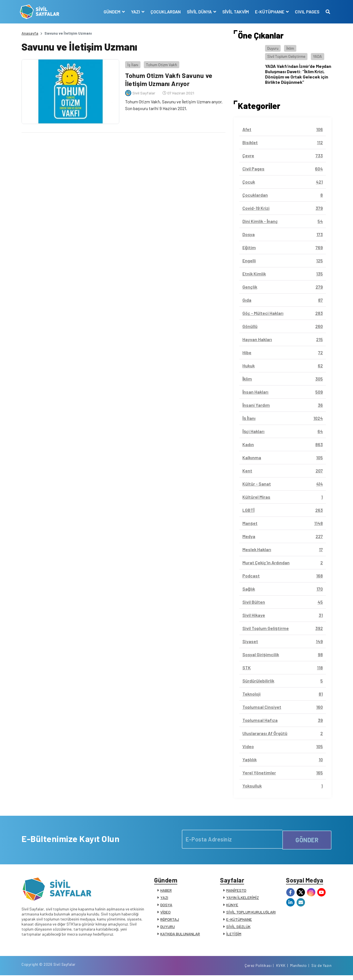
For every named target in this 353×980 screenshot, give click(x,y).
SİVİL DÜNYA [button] (198, 12)
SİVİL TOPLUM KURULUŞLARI (251, 914)
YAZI (164, 899)
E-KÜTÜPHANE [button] (268, 12)
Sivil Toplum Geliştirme (286, 56)
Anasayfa (30, 33)
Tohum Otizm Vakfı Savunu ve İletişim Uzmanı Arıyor (169, 78)
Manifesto (299, 970)
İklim (290, 48)
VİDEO (165, 914)
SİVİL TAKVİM (234, 12)
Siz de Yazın (321, 970)
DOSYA (166, 906)
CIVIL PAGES (306, 12)
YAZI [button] (134, 12)
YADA (318, 56)
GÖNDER (307, 839)
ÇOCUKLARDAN (164, 12)
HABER (166, 892)
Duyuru (273, 48)
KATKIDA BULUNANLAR (180, 935)
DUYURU (168, 928)
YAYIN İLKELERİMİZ (243, 899)
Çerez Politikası (258, 970)
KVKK (281, 970)
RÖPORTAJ (170, 921)
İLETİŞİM (234, 935)
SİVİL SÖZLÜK (238, 928)
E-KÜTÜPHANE (239, 921)
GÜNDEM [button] (111, 12)
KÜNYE (232, 906)
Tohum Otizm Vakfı (160, 63)
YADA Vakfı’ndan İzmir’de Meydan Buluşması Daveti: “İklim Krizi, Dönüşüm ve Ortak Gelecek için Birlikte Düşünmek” (298, 74)
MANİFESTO (236, 892)
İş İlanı (131, 63)
